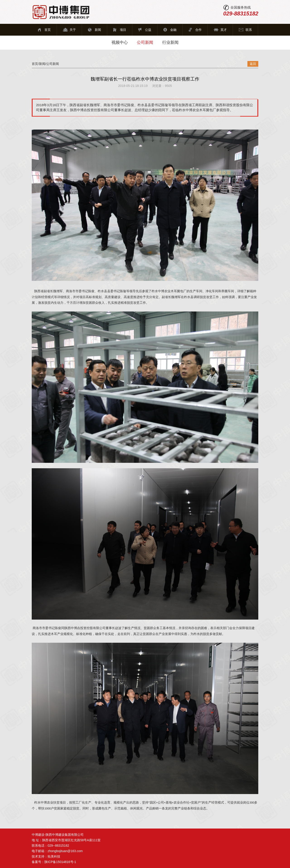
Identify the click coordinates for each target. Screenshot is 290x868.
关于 (73, 30)
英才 (224, 30)
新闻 (98, 30)
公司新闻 (145, 42)
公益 (148, 30)
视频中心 (120, 42)
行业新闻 (170, 42)
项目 (123, 30)
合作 (198, 30)
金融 (173, 30)
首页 (48, 30)
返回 (253, 64)
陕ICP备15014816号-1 (60, 862)
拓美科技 (54, 856)
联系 (249, 30)
